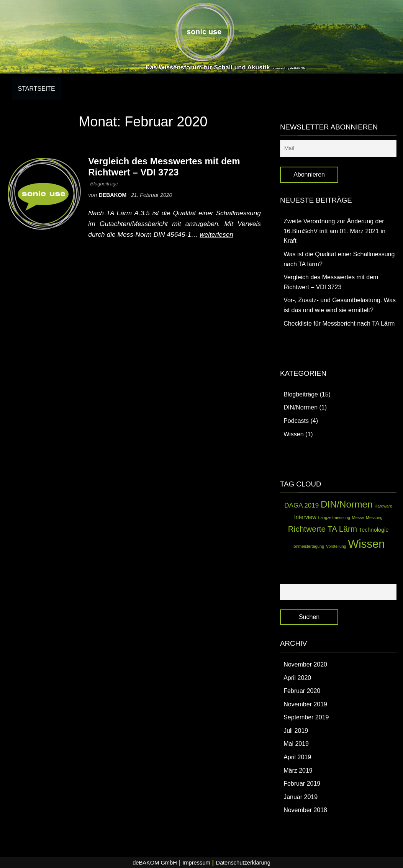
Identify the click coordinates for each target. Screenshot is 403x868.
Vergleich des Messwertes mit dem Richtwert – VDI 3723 (164, 167)
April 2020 (297, 678)
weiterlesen (216, 234)
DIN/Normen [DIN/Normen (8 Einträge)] (347, 504)
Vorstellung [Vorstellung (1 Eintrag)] (336, 546)
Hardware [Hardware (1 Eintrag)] (383, 506)
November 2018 (305, 810)
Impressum (196, 863)
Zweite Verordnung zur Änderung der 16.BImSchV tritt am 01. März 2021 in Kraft (334, 231)
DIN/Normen (301, 407)
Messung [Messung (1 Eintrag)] (374, 518)
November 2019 (305, 704)
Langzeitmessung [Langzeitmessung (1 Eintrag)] (334, 518)
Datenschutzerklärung (243, 863)
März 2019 (298, 771)
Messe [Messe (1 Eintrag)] (358, 518)
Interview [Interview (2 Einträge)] (305, 517)
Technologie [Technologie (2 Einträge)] (374, 530)
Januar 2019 (301, 797)
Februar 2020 (302, 691)
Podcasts (296, 421)
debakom (113, 195)
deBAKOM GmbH (155, 863)
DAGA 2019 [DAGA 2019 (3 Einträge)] (301, 505)
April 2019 (297, 757)
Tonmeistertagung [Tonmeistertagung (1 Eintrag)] (308, 546)
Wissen (293, 434)
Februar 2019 (302, 784)
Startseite (37, 89)
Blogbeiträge (104, 184)
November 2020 (305, 664)
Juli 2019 (296, 731)
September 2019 (306, 717)
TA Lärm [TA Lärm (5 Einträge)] (342, 529)
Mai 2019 (296, 744)
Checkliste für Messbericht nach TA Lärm (339, 323)
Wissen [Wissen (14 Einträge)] (367, 544)
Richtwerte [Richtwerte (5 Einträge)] (307, 529)
